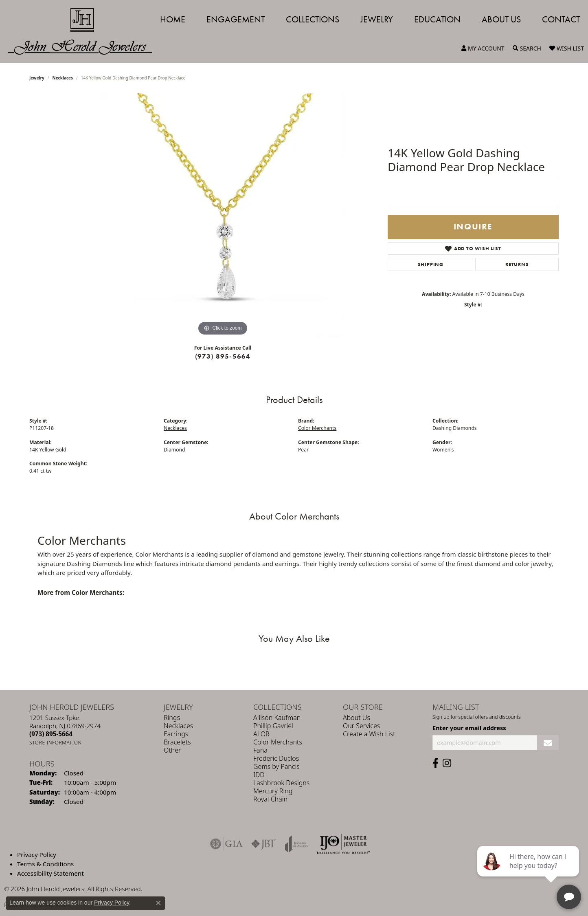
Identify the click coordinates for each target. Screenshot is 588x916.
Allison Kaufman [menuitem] (277, 718)
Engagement (236, 19)
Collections (313, 19)
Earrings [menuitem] (176, 734)
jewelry (37, 78)
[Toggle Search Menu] (527, 48)
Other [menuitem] (172, 750)
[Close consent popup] (158, 903)
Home (173, 19)
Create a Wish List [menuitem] (369, 734)
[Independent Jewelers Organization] (343, 844)
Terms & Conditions (45, 864)
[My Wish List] (567, 48)
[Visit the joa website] (297, 844)
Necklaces (63, 78)
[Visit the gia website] (226, 844)
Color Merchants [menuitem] (278, 742)
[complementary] (529, 871)
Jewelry (377, 19)
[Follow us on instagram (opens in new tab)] (447, 763)
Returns (517, 264)
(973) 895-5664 (223, 356)
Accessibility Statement (50, 873)
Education (437, 19)
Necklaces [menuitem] (178, 726)
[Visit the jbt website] (264, 844)
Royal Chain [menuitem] (270, 799)
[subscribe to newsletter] (548, 743)
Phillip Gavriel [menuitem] (273, 726)
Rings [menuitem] (172, 718)
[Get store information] (56, 743)
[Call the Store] (51, 734)
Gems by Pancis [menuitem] (276, 766)
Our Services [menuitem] (361, 726)
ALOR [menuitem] (261, 734)
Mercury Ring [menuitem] (273, 791)
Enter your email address (469, 728)
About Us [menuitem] (357, 718)
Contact (561, 19)
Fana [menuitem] (260, 750)
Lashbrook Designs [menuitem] (281, 783)
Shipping (431, 264)
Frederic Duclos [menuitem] (276, 758)
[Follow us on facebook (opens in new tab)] (436, 763)
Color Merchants (317, 428)
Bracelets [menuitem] (177, 742)
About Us (501, 19)
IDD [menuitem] (259, 775)
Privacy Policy (37, 854)
